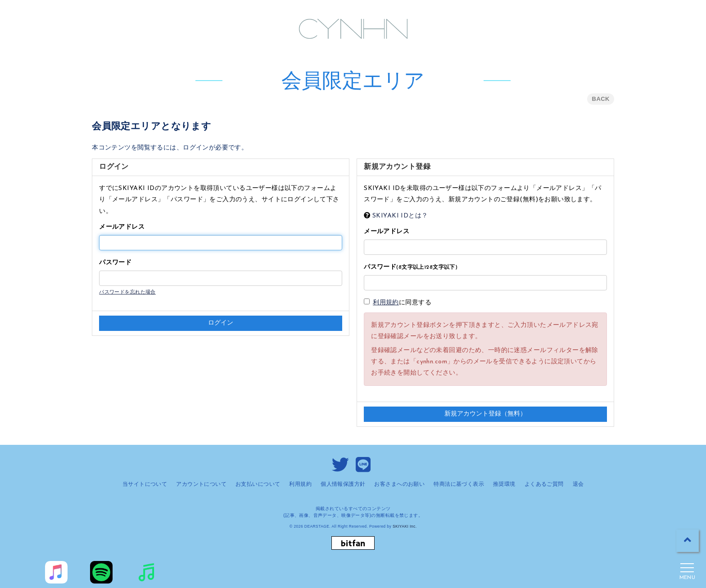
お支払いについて (258, 484)
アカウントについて (201, 484)
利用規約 (386, 303)
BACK (601, 99)
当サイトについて (145, 484)
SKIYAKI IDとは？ (400, 216)
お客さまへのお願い (399, 484)
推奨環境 (504, 484)
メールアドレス (122, 227)
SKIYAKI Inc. (405, 526)
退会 (578, 484)
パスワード (115, 263)
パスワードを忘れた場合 (127, 292)
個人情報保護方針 (343, 484)
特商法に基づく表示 (459, 484)
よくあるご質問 (544, 484)
